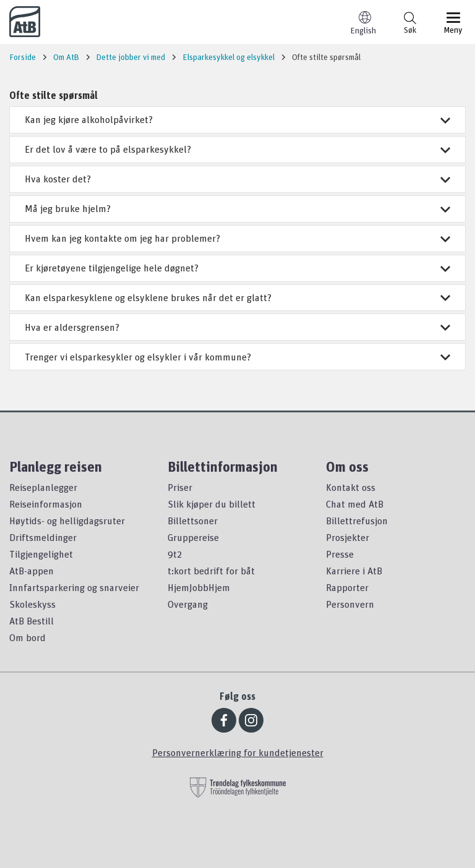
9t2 (175, 554)
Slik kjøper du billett (212, 504)
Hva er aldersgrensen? (237, 327)
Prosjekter (348, 537)
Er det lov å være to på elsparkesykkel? (237, 149)
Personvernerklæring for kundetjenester (238, 752)
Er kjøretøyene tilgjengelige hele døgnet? (237, 268)
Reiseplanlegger (43, 487)
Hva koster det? (237, 179)
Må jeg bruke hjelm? (237, 208)
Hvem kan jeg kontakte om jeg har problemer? (237, 238)
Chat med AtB (355, 504)
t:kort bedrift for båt (211, 571)
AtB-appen (32, 571)
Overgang (188, 604)
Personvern (350, 604)
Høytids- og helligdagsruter (67, 521)
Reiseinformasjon (46, 504)
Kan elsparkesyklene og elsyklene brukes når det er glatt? (237, 297)
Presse (340, 554)
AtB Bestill (32, 621)
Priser (180, 487)
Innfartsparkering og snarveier (74, 587)
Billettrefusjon (357, 521)
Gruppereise (193, 537)
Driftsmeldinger (43, 537)
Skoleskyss (32, 604)
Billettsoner (193, 521)
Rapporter (347, 587)
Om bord (28, 637)
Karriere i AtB (354, 571)
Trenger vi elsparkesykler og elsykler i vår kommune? (237, 357)
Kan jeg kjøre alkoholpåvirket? (237, 119)
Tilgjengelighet (41, 554)
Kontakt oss (351, 487)
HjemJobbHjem (199, 587)
